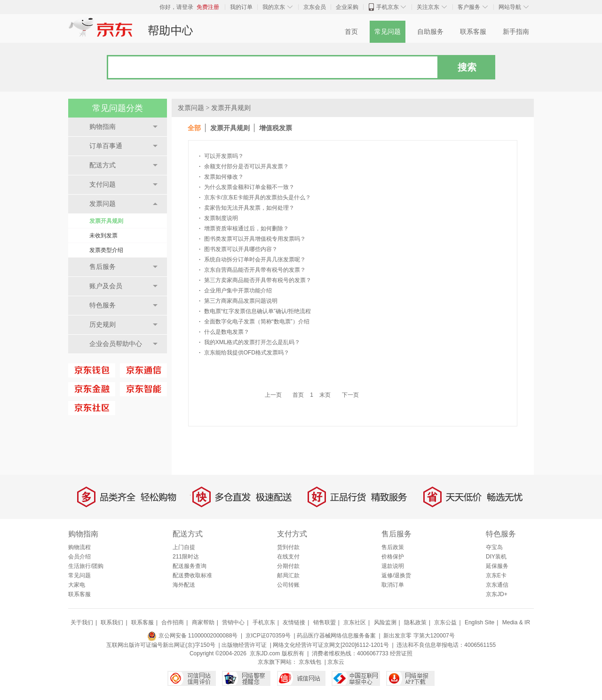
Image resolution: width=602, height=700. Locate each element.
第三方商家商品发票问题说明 (238, 301)
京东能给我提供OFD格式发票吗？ (244, 353)
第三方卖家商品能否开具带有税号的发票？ (255, 280)
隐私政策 (415, 622)
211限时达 (186, 557)
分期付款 (288, 566)
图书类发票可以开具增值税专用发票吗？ (252, 239)
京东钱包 (310, 662)
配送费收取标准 (192, 575)
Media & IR (516, 622)
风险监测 (385, 622)
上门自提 (184, 547)
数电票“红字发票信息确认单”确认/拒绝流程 (255, 311)
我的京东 (274, 7)
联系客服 (473, 32)
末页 (325, 395)
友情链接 (294, 622)
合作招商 (173, 622)
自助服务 (430, 32)
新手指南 (516, 32)
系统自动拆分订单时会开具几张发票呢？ (252, 260)
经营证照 (401, 653)
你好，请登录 (176, 7)
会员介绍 (79, 557)
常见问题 (388, 32)
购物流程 (79, 547)
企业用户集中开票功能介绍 (235, 291)
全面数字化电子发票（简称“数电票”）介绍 (254, 322)
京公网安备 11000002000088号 (192, 636)
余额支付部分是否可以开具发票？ (244, 166)
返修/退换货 (396, 575)
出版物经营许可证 (244, 645)
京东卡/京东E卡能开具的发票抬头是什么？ (255, 197)
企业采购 (347, 7)
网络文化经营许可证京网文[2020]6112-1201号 (331, 645)
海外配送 (184, 585)
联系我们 (112, 622)
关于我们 (82, 622)
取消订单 (393, 585)
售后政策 (393, 547)
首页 (351, 32)
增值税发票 (276, 128)
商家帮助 (203, 622)
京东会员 (315, 7)
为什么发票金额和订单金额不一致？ (247, 187)
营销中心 (233, 622)
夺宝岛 (494, 547)
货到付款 (288, 547)
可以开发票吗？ (221, 156)
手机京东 (388, 7)
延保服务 (497, 566)
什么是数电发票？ (224, 332)
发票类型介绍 (106, 250)
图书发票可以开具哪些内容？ (238, 249)
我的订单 (241, 7)
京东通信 (497, 585)
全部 (194, 128)
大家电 (77, 585)
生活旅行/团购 (86, 566)
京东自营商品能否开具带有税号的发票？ (252, 270)
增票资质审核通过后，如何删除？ (244, 228)
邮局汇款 (288, 575)
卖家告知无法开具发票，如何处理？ (247, 208)
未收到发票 (103, 236)
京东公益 (445, 622)
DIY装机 (496, 557)
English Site (479, 622)
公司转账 (288, 585)
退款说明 (393, 566)
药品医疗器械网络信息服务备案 (336, 636)
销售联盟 (325, 622)
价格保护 (393, 557)
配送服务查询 (190, 566)
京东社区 (355, 622)
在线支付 (288, 557)
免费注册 (208, 7)
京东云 (336, 662)
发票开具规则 (106, 221)
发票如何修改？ (221, 177)
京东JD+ (497, 594)
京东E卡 (496, 575)
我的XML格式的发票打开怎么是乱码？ (250, 342)
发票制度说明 (218, 218)
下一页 (350, 395)
